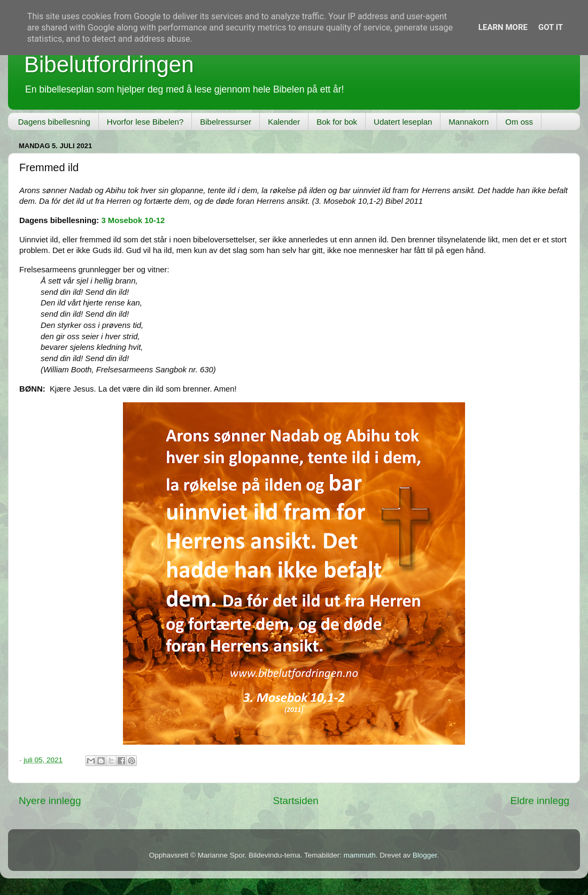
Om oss (519, 122)
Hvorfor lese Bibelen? (145, 122)
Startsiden (296, 801)
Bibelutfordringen (109, 64)
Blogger (425, 855)
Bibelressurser (226, 122)
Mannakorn (469, 122)
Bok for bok (337, 122)
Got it (551, 27)
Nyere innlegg (50, 801)
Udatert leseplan (403, 122)
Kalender (284, 122)
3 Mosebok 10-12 (133, 220)
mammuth (360, 855)
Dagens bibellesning (54, 122)
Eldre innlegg (540, 801)
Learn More (503, 27)
